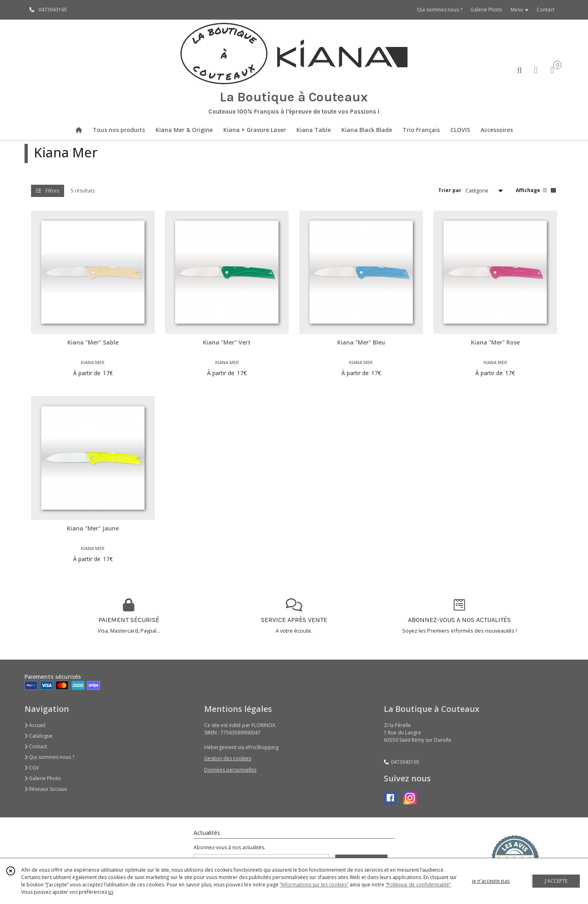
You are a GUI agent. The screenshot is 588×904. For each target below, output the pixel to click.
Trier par (450, 190)
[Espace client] (536, 70)
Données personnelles (230, 770)
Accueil (35, 725)
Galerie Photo (43, 778)
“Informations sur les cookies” (314, 885)
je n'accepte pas (491, 881)
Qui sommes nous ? (49, 757)
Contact (546, 10)
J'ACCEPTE (556, 881)
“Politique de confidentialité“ (418, 885)
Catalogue (39, 736)
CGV (32, 768)
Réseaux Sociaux (46, 789)
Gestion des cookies (228, 758)
